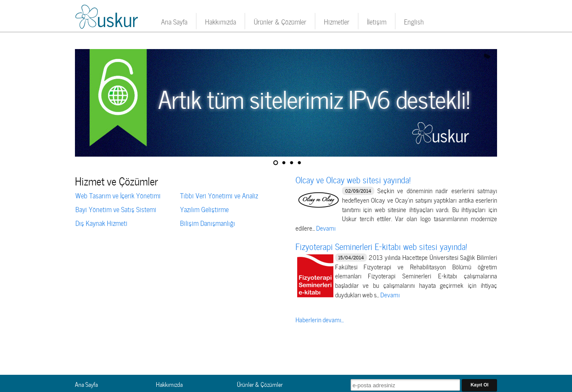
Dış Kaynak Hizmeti (101, 222)
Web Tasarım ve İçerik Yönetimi (118, 195)
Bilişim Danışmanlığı (208, 222)
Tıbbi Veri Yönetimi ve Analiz (219, 195)
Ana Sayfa (174, 21)
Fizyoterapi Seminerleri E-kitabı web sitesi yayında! (381, 246)
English (414, 21)
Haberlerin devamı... (320, 319)
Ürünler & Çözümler (280, 21)
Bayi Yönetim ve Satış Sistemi (116, 209)
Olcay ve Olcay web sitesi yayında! (353, 179)
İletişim (377, 21)
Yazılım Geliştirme (204, 209)
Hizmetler (337, 21)
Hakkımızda (221, 21)
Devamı (326, 228)
